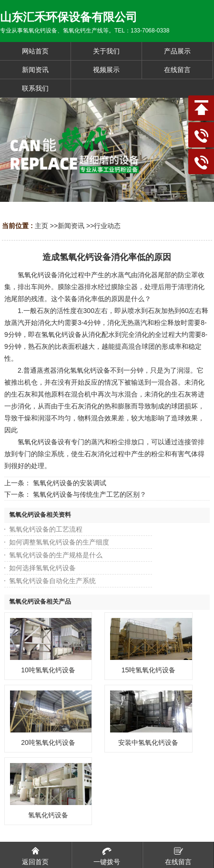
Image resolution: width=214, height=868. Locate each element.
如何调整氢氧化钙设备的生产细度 (59, 542)
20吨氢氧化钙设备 (48, 743)
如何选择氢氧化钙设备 (42, 568)
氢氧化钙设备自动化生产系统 (52, 581)
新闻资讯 (71, 226)
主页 (41, 226)
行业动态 (107, 226)
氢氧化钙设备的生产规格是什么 (56, 555)
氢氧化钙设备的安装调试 (70, 483)
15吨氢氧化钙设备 (149, 670)
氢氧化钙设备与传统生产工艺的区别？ (90, 494)
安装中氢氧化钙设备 (148, 743)
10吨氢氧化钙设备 (48, 670)
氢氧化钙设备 (48, 815)
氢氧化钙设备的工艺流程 (46, 529)
